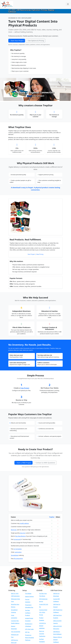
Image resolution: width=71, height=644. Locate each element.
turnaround (17, 539)
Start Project (31, 254)
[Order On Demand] (38, 99)
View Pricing (40, 254)
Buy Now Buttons (21, 536)
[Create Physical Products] (33, 99)
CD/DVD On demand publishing (42, 626)
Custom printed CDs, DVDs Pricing (43, 612)
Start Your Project (17, 41)
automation (18, 552)
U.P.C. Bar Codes (29, 629)
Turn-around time (16, 632)
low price (23, 533)
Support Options (29, 596)
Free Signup (28, 593)
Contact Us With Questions (45, 463)
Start (29, 96)
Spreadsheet (15, 555)
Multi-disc (14, 530)
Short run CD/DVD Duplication (42, 634)
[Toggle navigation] (68, 4)
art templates (18, 549)
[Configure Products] (35, 99)
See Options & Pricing (35, 41)
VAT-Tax (27, 632)
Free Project (25, 388)
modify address (24, 523)
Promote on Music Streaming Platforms (29, 638)
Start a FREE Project (23, 463)
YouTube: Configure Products (28, 613)
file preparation (18, 559)
